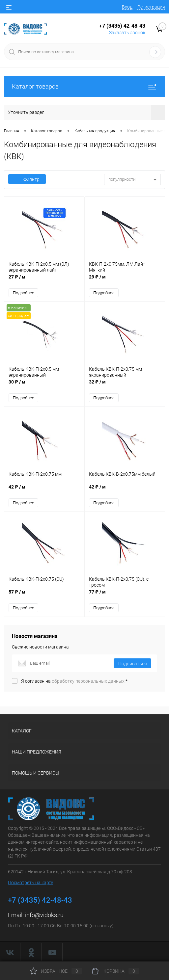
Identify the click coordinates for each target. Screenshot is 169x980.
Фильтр (27, 179)
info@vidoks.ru (44, 915)
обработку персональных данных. (89, 681)
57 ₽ (44, 595)
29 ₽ (125, 280)
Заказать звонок (127, 33)
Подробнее (24, 293)
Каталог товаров (84, 86)
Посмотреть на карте (30, 883)
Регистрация (151, 7)
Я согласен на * (74, 681)
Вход (127, 7)
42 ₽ (44, 490)
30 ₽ (44, 385)
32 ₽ (125, 385)
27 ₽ (44, 280)
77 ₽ (125, 595)
